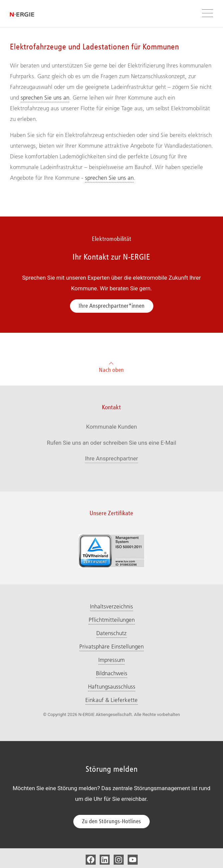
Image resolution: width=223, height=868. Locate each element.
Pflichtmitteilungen (112, 620)
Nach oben (111, 366)
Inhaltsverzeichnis (111, 606)
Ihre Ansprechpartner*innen (112, 306)
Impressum (111, 660)
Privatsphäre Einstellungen (111, 646)
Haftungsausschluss (112, 687)
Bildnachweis (112, 673)
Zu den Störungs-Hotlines (111, 821)
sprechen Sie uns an (45, 98)
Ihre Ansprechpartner (111, 458)
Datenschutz (111, 633)
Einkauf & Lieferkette (111, 700)
